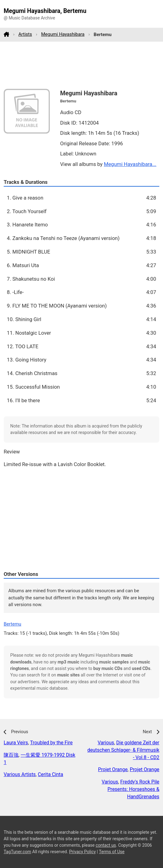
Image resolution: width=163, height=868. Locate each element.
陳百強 (11, 755)
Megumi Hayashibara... (130, 164)
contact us (106, 845)
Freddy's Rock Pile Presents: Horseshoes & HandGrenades (134, 789)
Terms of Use (111, 852)
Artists (25, 34)
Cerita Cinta (50, 774)
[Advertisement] (81, 65)
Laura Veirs (16, 743)
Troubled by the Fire (51, 743)
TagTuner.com (17, 852)
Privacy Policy (83, 852)
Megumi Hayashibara (63, 34)
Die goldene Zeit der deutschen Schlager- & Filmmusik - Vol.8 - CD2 (123, 750)
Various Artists (20, 774)
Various (106, 743)
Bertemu (12, 624)
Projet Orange (113, 769)
